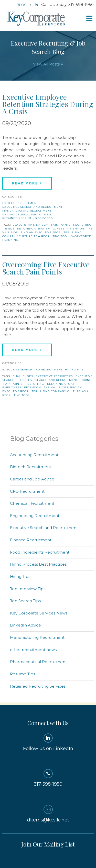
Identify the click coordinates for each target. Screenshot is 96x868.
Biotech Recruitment (20, 203)
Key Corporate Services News (39, 613)
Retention (76, 229)
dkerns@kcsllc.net (48, 814)
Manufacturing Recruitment (27, 211)
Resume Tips (23, 674)
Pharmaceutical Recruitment (27, 215)
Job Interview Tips (28, 589)
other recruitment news (33, 650)
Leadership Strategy (30, 225)
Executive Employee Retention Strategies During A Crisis (48, 104)
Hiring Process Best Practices (38, 564)
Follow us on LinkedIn (48, 742)
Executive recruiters (54, 376)
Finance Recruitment (31, 540)
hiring (86, 380)
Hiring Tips (74, 370)
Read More (27, 183)
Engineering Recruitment (35, 516)
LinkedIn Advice (25, 625)
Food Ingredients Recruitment (40, 552)
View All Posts (48, 64)
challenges (23, 376)
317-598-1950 (48, 778)
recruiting (35, 384)
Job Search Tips (25, 601)
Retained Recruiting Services (27, 218)
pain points (61, 225)
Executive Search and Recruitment (32, 207)
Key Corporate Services (37, 19)
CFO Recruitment (27, 491)
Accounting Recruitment (34, 455)
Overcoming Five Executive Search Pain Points (46, 268)
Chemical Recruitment (32, 503)
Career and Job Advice (32, 479)
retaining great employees (41, 229)
